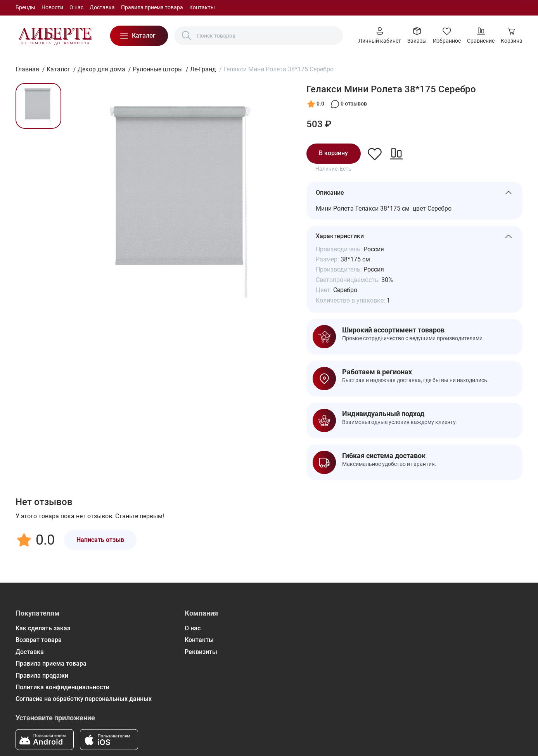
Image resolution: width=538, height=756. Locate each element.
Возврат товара (39, 640)
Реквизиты (201, 652)
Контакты (202, 7)
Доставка (102, 7)
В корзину (333, 153)
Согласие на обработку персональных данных (84, 699)
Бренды (25, 7)
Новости (52, 7)
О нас (76, 7)
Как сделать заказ (43, 628)
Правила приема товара (152, 7)
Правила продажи (42, 676)
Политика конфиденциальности (62, 687)
